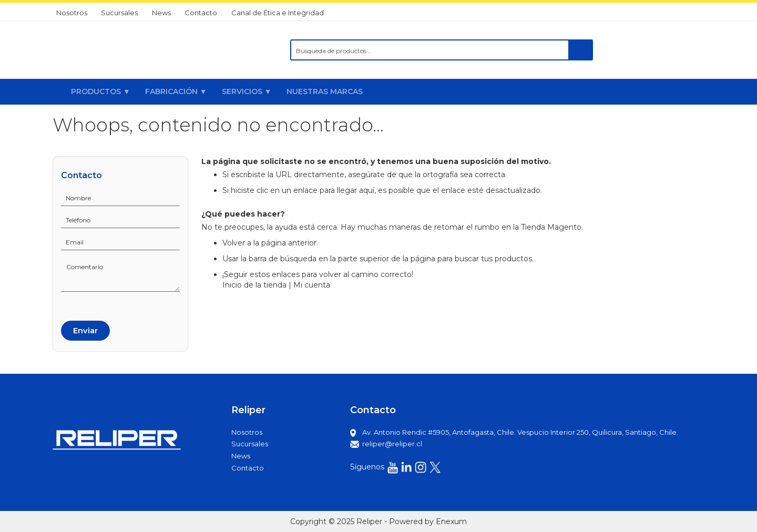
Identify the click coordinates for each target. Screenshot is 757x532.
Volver (234, 243)
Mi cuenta (312, 285)
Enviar (85, 330)
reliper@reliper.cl (392, 444)
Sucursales (119, 13)
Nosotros (72, 13)
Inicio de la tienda (254, 285)
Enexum (451, 521)
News (161, 13)
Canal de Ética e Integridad (278, 13)
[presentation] (101, 305)
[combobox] (442, 50)
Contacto (201, 13)
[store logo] (117, 50)
